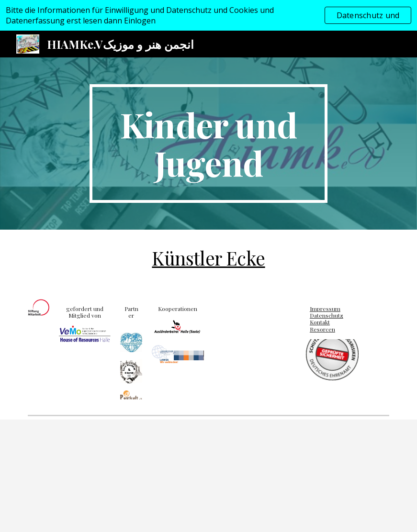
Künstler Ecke (208, 258)
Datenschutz (327, 315)
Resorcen (322, 329)
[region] (208, 15)
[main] (208, 144)
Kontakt (320, 322)
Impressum (325, 309)
